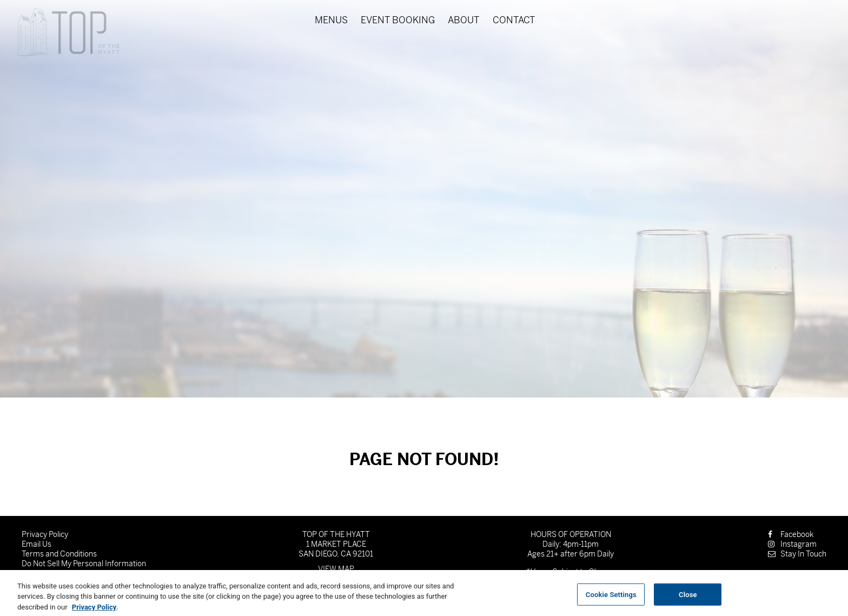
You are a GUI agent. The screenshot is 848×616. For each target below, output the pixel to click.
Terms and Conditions (59, 554)
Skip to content (45, 50)
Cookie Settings (611, 598)
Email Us (37, 544)
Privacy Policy (45, 534)
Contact (514, 20)
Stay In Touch (797, 554)
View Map (336, 569)
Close (688, 598)
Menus (331, 20)
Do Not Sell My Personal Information (84, 564)
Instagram (792, 544)
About (464, 20)
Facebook (791, 534)
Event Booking (398, 20)
